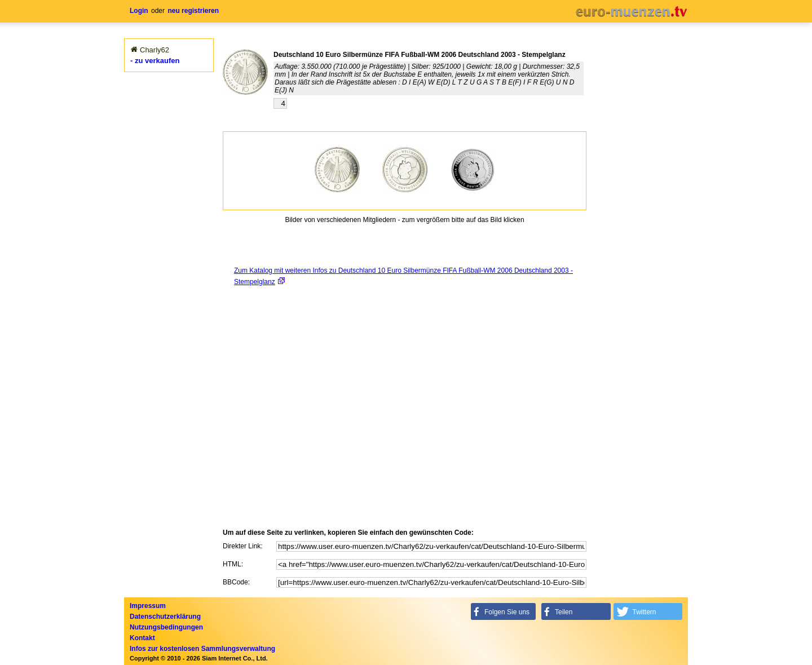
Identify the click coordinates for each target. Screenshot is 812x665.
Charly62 (155, 50)
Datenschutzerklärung (165, 617)
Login (139, 11)
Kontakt (142, 638)
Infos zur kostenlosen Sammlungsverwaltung (202, 649)
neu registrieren (193, 11)
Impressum (148, 606)
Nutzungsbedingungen (166, 627)
